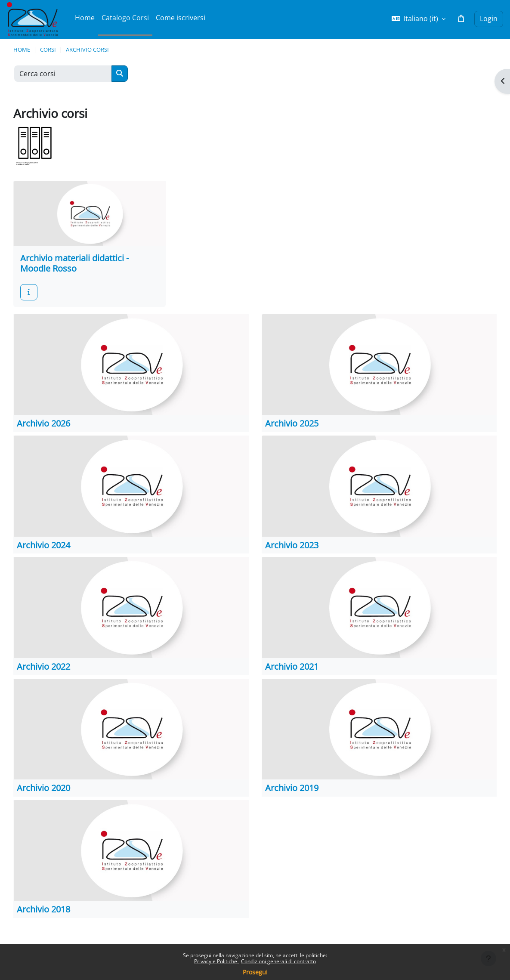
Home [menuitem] (85, 18)
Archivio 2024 (43, 545)
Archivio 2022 (43, 666)
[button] (419, 19)
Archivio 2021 (292, 666)
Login (489, 19)
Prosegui (255, 972)
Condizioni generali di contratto (278, 961)
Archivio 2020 (43, 788)
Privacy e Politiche (216, 961)
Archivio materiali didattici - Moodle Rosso (74, 263)
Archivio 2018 (43, 909)
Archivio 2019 (292, 788)
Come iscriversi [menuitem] (181, 18)
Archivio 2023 (292, 545)
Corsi (48, 49)
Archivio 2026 (43, 423)
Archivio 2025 (292, 423)
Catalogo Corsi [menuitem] (125, 18)
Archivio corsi (87, 49)
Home (22, 49)
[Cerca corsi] (63, 74)
